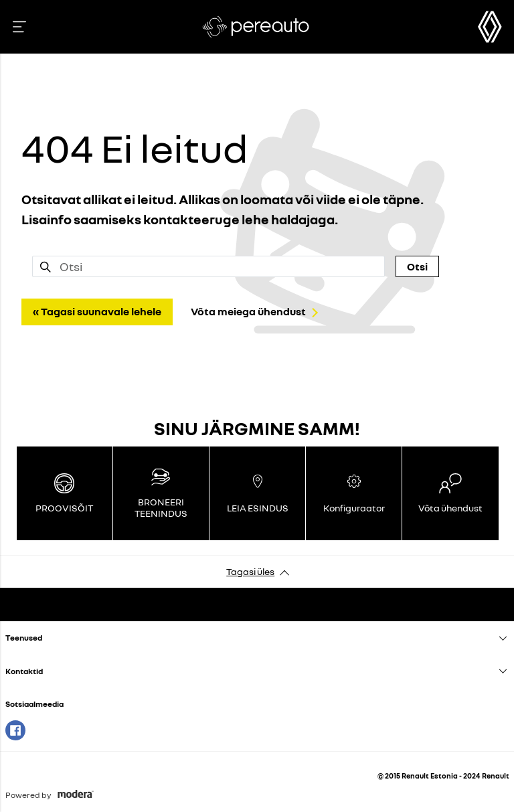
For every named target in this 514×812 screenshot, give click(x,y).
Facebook (15, 730)
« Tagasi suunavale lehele (97, 311)
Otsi (417, 266)
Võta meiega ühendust (248, 311)
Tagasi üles (250, 571)
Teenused (24, 638)
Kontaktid (24, 671)
